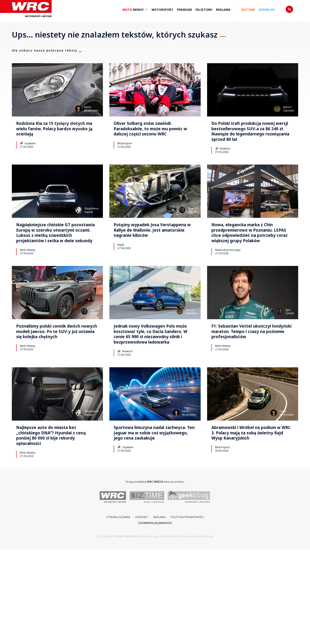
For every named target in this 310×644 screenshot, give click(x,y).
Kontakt (142, 612)
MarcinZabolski (288, 109)
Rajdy (121, 285)
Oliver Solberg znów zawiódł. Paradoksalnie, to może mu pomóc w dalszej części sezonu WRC (153, 137)
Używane (28, 158)
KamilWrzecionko (91, 109)
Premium (184, 10)
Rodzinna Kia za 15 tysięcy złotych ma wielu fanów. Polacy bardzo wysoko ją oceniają (55, 137)
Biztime (248, 10)
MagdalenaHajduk (92, 236)
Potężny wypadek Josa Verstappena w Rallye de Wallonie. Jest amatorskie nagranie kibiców (152, 264)
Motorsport (162, 10)
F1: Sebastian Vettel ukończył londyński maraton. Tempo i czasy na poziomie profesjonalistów (251, 390)
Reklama (223, 10)
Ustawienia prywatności (155, 617)
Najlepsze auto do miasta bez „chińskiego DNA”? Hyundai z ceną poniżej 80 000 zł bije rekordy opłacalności (54, 521)
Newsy (135, 10)
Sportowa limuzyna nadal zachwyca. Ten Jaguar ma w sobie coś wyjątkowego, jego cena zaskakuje (155, 517)
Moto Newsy (28, 301)
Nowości (223, 174)
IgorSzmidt (192, 236)
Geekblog (267, 10)
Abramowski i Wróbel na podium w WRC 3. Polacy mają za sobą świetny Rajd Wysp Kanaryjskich (251, 517)
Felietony (204, 10)
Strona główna (118, 612)
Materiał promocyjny (228, 301)
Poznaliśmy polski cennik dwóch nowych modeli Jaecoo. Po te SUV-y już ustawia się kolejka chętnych (53, 394)
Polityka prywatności (187, 612)
